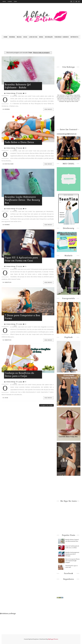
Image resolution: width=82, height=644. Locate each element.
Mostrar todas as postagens (41, 53)
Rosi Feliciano (8, 164)
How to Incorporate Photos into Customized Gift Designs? (72, 561)
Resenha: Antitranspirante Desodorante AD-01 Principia (72, 554)
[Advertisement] (40, 47)
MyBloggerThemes (53, 639)
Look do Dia (33, 37)
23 (26, 93)
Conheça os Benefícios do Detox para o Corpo (19, 375)
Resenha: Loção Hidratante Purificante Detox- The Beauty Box (22, 200)
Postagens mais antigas (46, 405)
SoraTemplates (34, 639)
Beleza (19, 37)
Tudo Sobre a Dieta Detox (19, 142)
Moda (41, 37)
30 (26, 148)
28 (26, 209)
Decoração (49, 37)
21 (26, 324)
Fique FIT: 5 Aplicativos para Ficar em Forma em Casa (21, 259)
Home (4, 1)
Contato (10, 1)
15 (26, 266)
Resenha (12, 37)
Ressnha (6, 225)
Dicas (25, 37)
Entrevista (74, 37)
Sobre (15, 1)
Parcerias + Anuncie (62, 37)
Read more (48, 109)
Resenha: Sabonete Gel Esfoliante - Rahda (18, 86)
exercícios (7, 282)
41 (26, 382)
